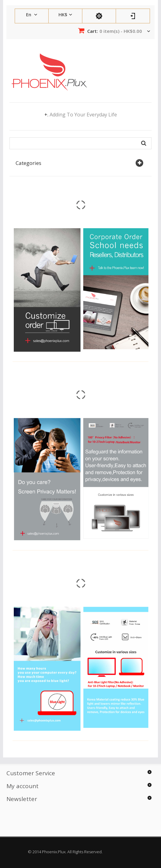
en (29, 14)
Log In (133, 16)
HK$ (63, 14)
